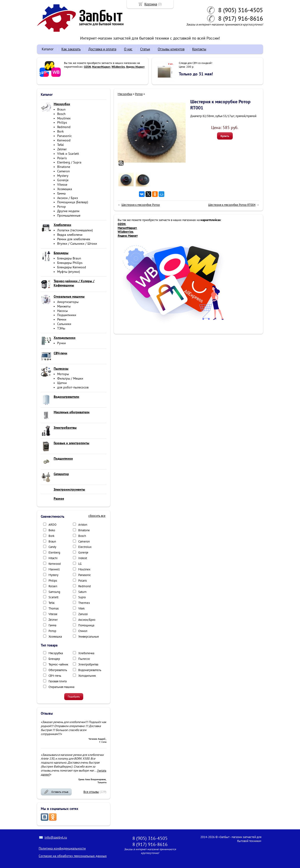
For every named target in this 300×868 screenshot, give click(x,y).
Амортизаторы (68, 302)
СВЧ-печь (55, 676)
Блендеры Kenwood (72, 267)
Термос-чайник (58, 664)
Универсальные (89, 637)
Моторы (63, 374)
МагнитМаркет (101, 67)
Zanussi (83, 614)
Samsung (54, 592)
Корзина (151, 4)
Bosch (61, 114)
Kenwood (64, 140)
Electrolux (85, 547)
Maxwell (54, 569)
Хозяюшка (65, 189)
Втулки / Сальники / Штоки (77, 244)
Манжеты (64, 306)
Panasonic (64, 136)
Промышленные (69, 215)
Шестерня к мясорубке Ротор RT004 (232, 205)
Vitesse (62, 185)
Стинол (83, 631)
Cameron (64, 171)
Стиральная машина (61, 687)
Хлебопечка (86, 653)
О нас (128, 49)
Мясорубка (56, 653)
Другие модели (68, 211)
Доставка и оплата (102, 49)
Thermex (84, 603)
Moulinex (64, 118)
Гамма (61, 193)
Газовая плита (58, 681)
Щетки (62, 383)
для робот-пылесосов (73, 387)
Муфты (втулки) (69, 272)
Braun (61, 109)
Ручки (62, 343)
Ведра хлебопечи (70, 235)
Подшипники (67, 315)
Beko (52, 530)
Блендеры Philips (70, 263)
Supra (82, 597)
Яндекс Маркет (135, 67)
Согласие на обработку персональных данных (73, 856)
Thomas (54, 608)
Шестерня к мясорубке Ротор (141, 205)
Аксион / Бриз (67, 198)
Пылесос (84, 659)
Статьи (145, 49)
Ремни (62, 319)
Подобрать (74, 697)
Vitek (81, 608)
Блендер (54, 659)
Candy (52, 547)
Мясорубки (125, 94)
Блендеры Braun (69, 258)
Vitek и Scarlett (68, 154)
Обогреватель (58, 670)
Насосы (62, 311)
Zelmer (62, 149)
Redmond (64, 127)
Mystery (63, 176)
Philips (62, 122)
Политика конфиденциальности (62, 848)
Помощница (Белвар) (73, 202)
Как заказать (71, 49)
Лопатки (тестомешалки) (75, 230)
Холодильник (87, 676)
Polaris (62, 158)
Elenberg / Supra (69, 162)
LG (80, 564)
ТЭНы (61, 328)
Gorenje (63, 180)
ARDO (52, 525)
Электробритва (88, 664)
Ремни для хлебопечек (74, 239)
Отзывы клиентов (171, 49)
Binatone (64, 167)
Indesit (83, 558)
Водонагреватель (90, 670)
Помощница (86, 625)
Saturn (82, 592)
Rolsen (53, 586)
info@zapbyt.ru (56, 837)
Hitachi (53, 558)
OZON (87, 67)
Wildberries (118, 67)
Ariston (83, 525)
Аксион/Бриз (87, 620)
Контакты (199, 49)
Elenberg (54, 552)
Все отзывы (91, 792)
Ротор (62, 207)
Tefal (60, 145)
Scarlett (53, 597)
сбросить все (97, 516)
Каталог (48, 49)
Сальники (64, 324)
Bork (60, 131)
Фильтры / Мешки (70, 378)
